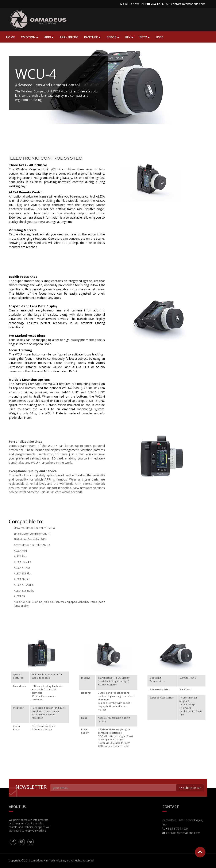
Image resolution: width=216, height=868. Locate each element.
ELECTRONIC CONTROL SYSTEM (46, 158)
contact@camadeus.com (188, 4)
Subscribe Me (190, 788)
